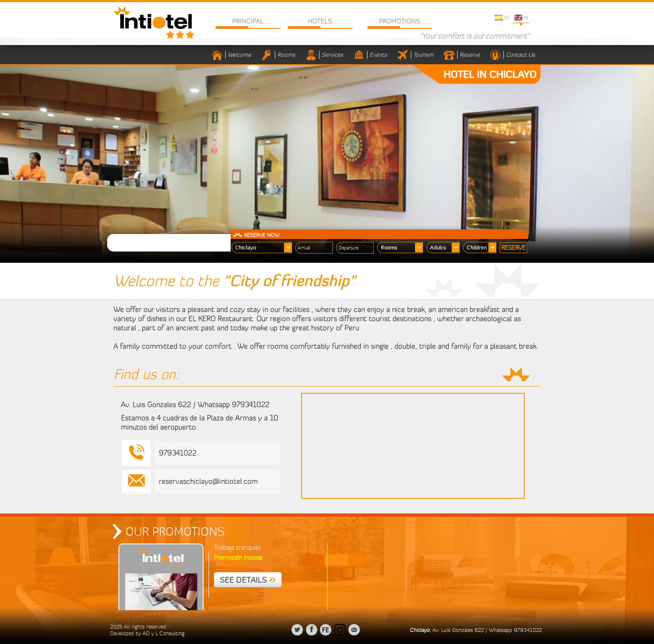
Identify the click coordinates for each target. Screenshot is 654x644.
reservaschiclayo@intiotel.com (208, 481)
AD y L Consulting (163, 633)
